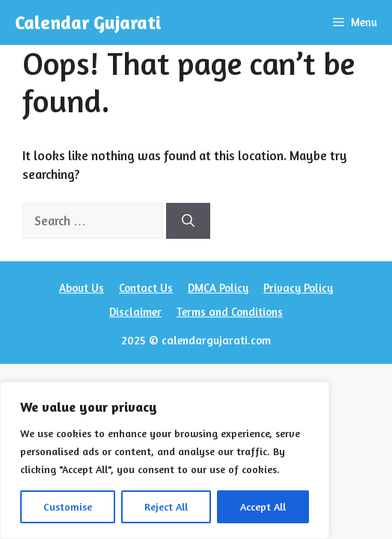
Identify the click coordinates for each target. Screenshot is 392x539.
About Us (82, 288)
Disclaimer (135, 312)
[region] (165, 460)
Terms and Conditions (230, 312)
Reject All (166, 506)
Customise (68, 506)
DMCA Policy (218, 288)
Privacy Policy (298, 288)
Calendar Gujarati (88, 22)
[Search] (188, 221)
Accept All (263, 506)
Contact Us (146, 288)
